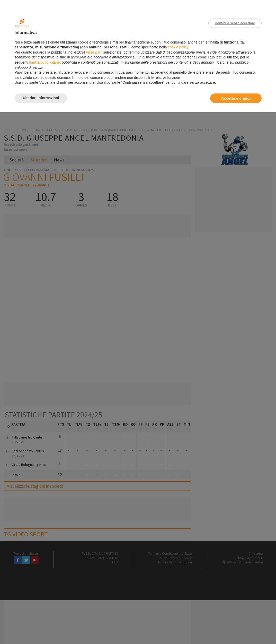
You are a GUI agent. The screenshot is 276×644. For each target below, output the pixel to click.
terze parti (94, 52)
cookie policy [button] (178, 47)
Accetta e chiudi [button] (236, 98)
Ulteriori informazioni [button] (41, 98)
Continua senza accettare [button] (235, 23)
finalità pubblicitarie (44, 62)
